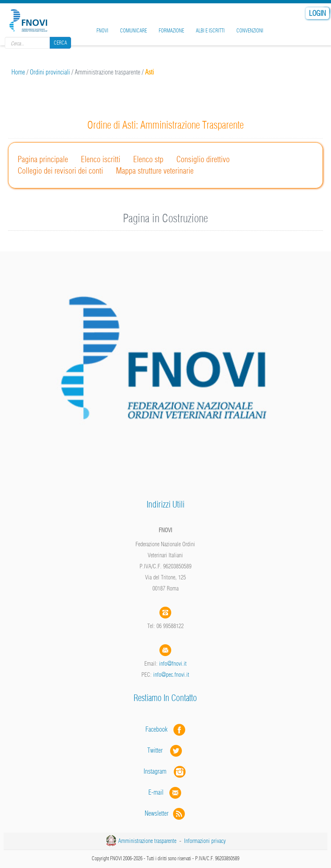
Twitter (165, 750)
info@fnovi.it (173, 663)
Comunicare (133, 31)
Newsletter (165, 813)
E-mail (156, 792)
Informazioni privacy (205, 841)
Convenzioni (250, 31)
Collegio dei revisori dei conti (60, 171)
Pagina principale (43, 159)
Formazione (171, 31)
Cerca (60, 43)
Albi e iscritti (210, 31)
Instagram (165, 771)
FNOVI (102, 31)
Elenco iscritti (101, 159)
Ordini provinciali (50, 72)
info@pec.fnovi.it (171, 674)
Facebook (159, 729)
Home (18, 72)
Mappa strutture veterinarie (155, 171)
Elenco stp (148, 159)
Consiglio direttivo (203, 159)
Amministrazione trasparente (147, 841)
